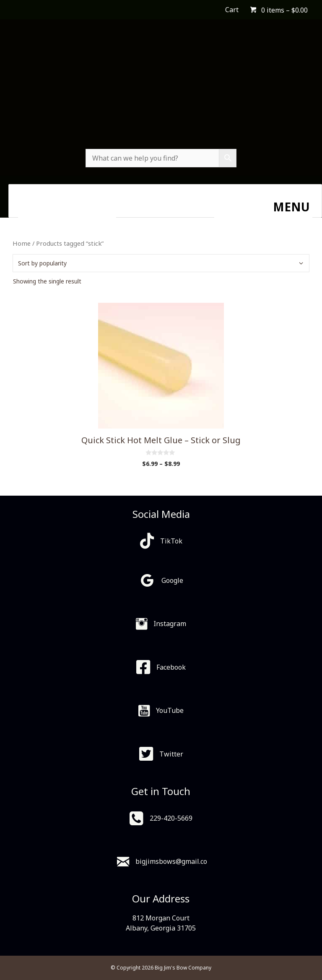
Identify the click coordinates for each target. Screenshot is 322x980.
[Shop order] (161, 263)
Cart (232, 10)
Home (22, 243)
